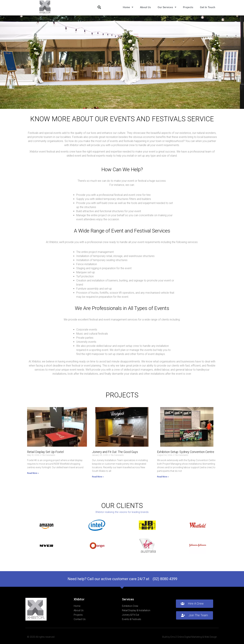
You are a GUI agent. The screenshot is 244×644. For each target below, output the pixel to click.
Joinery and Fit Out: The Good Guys (115, 452)
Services (128, 599)
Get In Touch (208, 7)
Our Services (167, 7)
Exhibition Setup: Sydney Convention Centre (186, 452)
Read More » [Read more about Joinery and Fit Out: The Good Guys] (98, 477)
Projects (188, 7)
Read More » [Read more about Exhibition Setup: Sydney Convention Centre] (163, 477)
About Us (145, 7)
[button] (99, 7)
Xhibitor (79, 599)
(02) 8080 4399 (165, 579)
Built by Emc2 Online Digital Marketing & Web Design (190, 637)
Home (128, 7)
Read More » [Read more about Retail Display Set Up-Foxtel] (33, 473)
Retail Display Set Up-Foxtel (45, 452)
